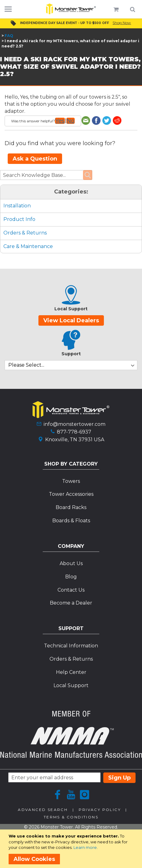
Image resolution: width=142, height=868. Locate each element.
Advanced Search (43, 810)
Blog (71, 577)
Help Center (71, 672)
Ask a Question (35, 159)
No (71, 121)
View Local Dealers (71, 320)
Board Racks (71, 507)
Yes (60, 121)
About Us (71, 563)
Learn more (85, 847)
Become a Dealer (71, 603)
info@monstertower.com (75, 424)
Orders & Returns (25, 233)
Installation (17, 206)
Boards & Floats (71, 521)
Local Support (71, 685)
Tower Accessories (71, 494)
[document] (72, 849)
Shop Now (122, 23)
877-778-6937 (74, 432)
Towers (71, 481)
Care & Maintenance (28, 246)
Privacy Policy (100, 810)
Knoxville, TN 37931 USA (75, 440)
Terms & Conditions (71, 817)
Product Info (19, 219)
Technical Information (71, 646)
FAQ (9, 36)
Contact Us (71, 590)
